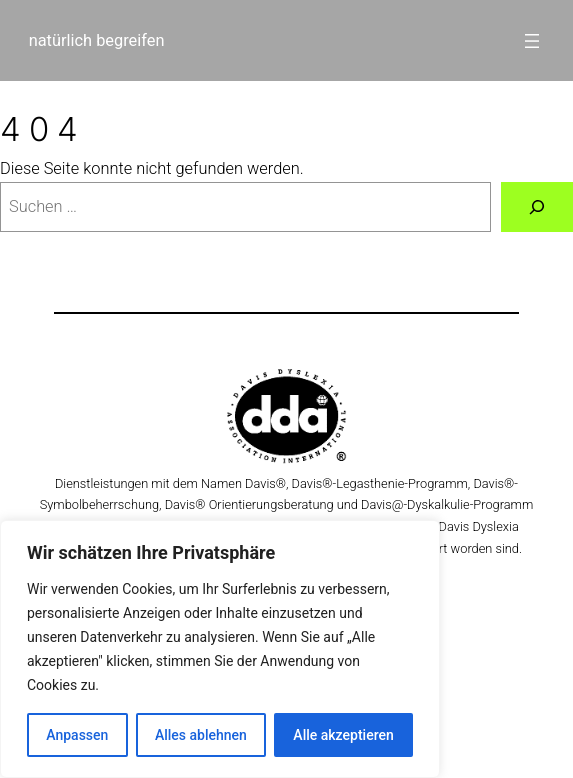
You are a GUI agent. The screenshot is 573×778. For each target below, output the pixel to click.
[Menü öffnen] (532, 41)
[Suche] (537, 207)
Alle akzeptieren (343, 735)
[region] (220, 649)
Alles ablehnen (201, 735)
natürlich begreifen (97, 40)
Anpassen (77, 735)
